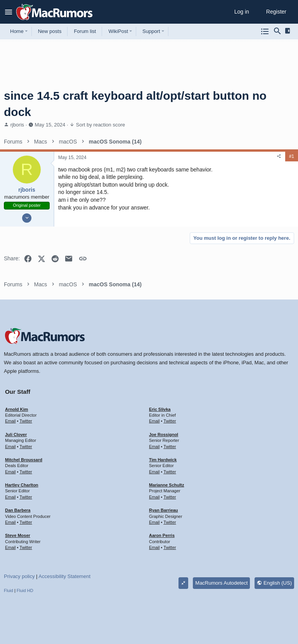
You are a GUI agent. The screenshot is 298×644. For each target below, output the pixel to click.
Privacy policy (19, 576)
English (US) (274, 583)
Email (10, 421)
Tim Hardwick (163, 460)
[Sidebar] (289, 31)
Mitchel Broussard (24, 460)
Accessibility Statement (64, 576)
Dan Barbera (18, 510)
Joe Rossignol (164, 435)
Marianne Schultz (166, 485)
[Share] (279, 156)
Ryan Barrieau (164, 510)
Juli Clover (16, 435)
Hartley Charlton (22, 485)
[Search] (277, 31)
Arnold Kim (16, 409)
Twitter (26, 421)
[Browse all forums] (265, 31)
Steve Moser (18, 535)
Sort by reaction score (100, 125)
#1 (292, 156)
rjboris (17, 125)
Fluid (9, 590)
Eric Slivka (160, 409)
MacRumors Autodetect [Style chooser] (221, 583)
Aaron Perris (162, 535)
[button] (9, 12)
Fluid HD (25, 590)
